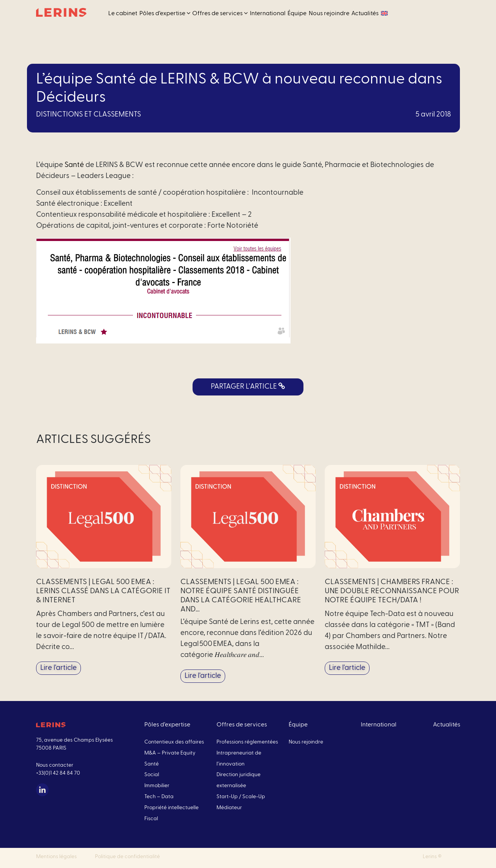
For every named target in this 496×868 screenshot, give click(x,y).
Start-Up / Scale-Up (241, 797)
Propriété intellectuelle (171, 808)
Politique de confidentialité (127, 857)
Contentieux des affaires (174, 742)
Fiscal (151, 819)
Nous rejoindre (329, 13)
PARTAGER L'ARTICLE (248, 387)
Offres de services (220, 13)
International (268, 13)
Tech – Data (159, 797)
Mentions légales (56, 857)
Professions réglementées (247, 742)
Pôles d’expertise (165, 13)
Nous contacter (55, 765)
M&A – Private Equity (170, 753)
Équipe (297, 13)
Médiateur (229, 808)
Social (152, 775)
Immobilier (157, 786)
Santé (74, 165)
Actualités (365, 13)
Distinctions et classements (88, 114)
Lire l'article (58, 668)
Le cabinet (123, 13)
